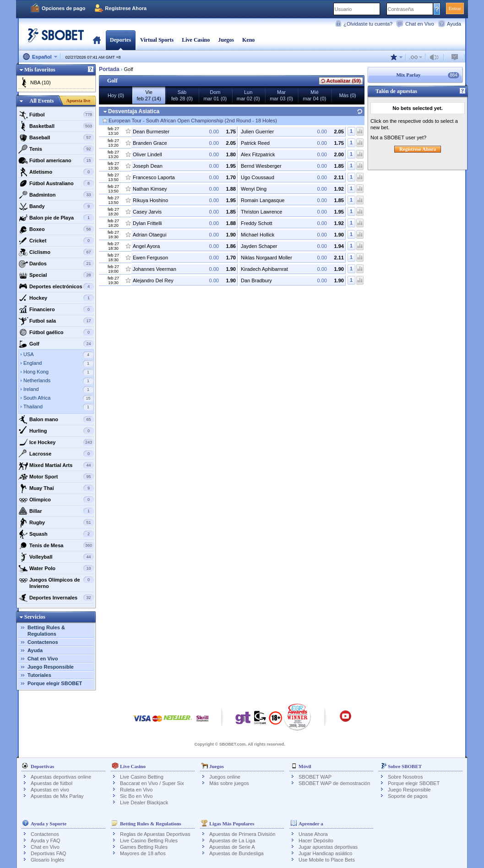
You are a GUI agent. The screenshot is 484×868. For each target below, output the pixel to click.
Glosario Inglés (47, 860)
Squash (56, 534)
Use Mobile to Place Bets (327, 860)
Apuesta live (79, 101)
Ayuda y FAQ (46, 841)
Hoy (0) (116, 95)
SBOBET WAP (315, 777)
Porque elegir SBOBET (55, 683)
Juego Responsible (51, 667)
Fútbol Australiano (56, 183)
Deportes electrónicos (56, 286)
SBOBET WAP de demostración (334, 783)
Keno (248, 40)
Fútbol (56, 115)
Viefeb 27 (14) (149, 95)
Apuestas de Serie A (232, 847)
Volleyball (56, 557)
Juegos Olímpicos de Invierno (56, 582)
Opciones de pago (63, 8)
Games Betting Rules (144, 847)
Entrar (455, 8)
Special (56, 275)
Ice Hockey (56, 442)
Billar (56, 511)
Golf (56, 344)
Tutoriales (39, 675)
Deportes (120, 40)
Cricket (56, 241)
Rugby (56, 522)
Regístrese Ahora (126, 8)
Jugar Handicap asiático (325, 853)
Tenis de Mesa (56, 545)
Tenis (56, 149)
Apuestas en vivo (50, 790)
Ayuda (454, 24)
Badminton (56, 195)
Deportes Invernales (56, 598)
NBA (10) (41, 82)
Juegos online (225, 777)
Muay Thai (56, 488)
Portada (97, 40)
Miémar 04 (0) (315, 95)
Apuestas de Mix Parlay (57, 796)
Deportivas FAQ (49, 853)
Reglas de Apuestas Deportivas (155, 834)
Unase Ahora (313, 834)
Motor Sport (56, 477)
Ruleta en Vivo (136, 790)
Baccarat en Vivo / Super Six (152, 783)
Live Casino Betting (142, 777)
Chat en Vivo (420, 24)
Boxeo (56, 229)
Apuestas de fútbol (52, 783)
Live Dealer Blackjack (144, 802)
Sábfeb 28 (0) (182, 95)
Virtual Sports (157, 40)
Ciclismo (56, 252)
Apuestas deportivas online (61, 777)
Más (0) (347, 95)
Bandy (56, 206)
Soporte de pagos (408, 796)
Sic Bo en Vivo (136, 796)
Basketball (56, 126)
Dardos (56, 264)
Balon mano (56, 419)
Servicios (35, 617)
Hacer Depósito (316, 841)
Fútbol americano (56, 160)
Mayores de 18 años (143, 853)
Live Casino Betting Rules (149, 841)
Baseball (56, 137)
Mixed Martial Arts (56, 465)
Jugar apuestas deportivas (328, 847)
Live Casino (196, 40)
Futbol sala (56, 321)
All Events (41, 101)
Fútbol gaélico (56, 332)
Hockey (56, 298)
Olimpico (56, 500)
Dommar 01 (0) (215, 95)
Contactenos (43, 642)
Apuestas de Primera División (242, 834)
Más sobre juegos (229, 783)
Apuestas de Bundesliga (237, 853)
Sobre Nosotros (405, 777)
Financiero (56, 309)
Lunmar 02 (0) (248, 95)
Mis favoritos (40, 70)
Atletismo (56, 172)
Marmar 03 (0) (281, 95)
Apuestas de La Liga (232, 841)
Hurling (56, 431)
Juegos (226, 40)
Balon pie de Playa (56, 218)
